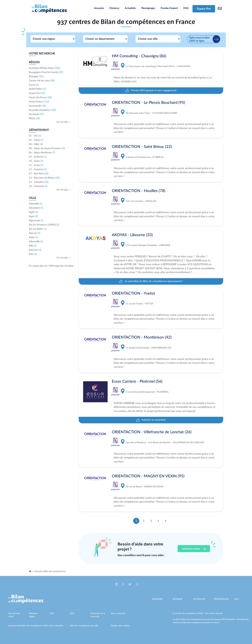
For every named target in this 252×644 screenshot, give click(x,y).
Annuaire (99, 8)
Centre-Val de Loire (42, 81)
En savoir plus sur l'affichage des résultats (51, 266)
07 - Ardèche (38, 157)
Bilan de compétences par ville (84, 626)
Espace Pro (204, 9)
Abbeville (36, 204)
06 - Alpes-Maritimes (42, 153)
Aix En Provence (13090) (44, 225)
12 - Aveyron (38, 169)
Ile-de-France (39, 102)
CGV (72, 613)
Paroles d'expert (169, 8)
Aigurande (36, 221)
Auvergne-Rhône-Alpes (45, 68)
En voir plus (64, 122)
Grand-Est (37, 93)
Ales (33, 254)
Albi (33, 246)
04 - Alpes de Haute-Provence (47, 148)
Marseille (59, 626)
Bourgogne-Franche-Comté (46, 72)
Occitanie (36, 114)
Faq (236, 599)
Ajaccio (35, 233)
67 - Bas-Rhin (39, 174)
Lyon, (52, 626)
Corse (34, 85)
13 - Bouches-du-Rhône (44, 178)
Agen (33, 216)
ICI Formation (229, 619)
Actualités (130, 8)
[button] (117, 584)
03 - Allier (36, 144)
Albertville (36, 242)
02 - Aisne (36, 140)
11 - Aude (36, 165)
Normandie (37, 106)
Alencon (35, 250)
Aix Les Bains (38, 229)
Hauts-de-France (40, 98)
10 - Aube (36, 161)
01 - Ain (35, 136)
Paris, (47, 626)
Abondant (36, 208)
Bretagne (36, 76)
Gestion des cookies (120, 626)
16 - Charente (38, 186)
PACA (34, 119)
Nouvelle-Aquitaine (42, 110)
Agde (33, 212)
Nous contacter (118, 613)
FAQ (186, 8)
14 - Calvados (39, 182)
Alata (33, 237)
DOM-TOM (38, 89)
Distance (114, 8)
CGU (52, 613)
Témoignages (148, 8)
